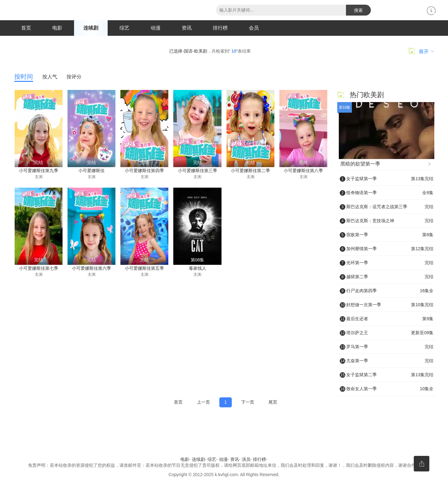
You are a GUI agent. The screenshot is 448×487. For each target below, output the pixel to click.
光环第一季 (387, 263)
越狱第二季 (387, 277)
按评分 (74, 77)
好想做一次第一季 (387, 305)
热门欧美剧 (367, 95)
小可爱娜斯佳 (91, 171)
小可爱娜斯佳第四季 (144, 171)
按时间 (24, 77)
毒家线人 (198, 268)
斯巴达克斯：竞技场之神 (387, 221)
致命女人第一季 (387, 389)
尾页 (273, 402)
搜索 (358, 10)
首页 (26, 28)
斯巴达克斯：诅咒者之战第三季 (387, 207)
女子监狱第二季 (387, 375)
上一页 (203, 402)
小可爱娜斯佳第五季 (144, 268)
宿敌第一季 (387, 235)
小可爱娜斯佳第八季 (303, 171)
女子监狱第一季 (387, 179)
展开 (422, 51)
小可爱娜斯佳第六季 (91, 268)
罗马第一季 (387, 347)
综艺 (124, 28)
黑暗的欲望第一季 (386, 164)
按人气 (50, 77)
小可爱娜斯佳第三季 (198, 171)
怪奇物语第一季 (387, 193)
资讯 (187, 28)
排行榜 (220, 28)
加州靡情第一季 (387, 249)
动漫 (156, 28)
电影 (57, 28)
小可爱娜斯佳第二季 (250, 171)
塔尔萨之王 (387, 333)
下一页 (248, 402)
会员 (254, 28)
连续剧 (91, 28)
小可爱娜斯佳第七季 (39, 268)
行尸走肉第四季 (387, 291)
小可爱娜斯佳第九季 (39, 171)
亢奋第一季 (387, 361)
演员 (246, 459)
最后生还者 (387, 319)
